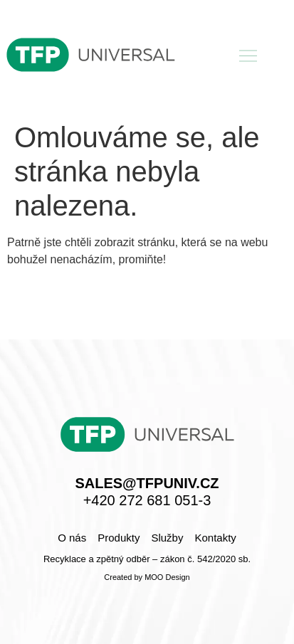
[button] (248, 57)
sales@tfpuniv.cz (147, 483)
